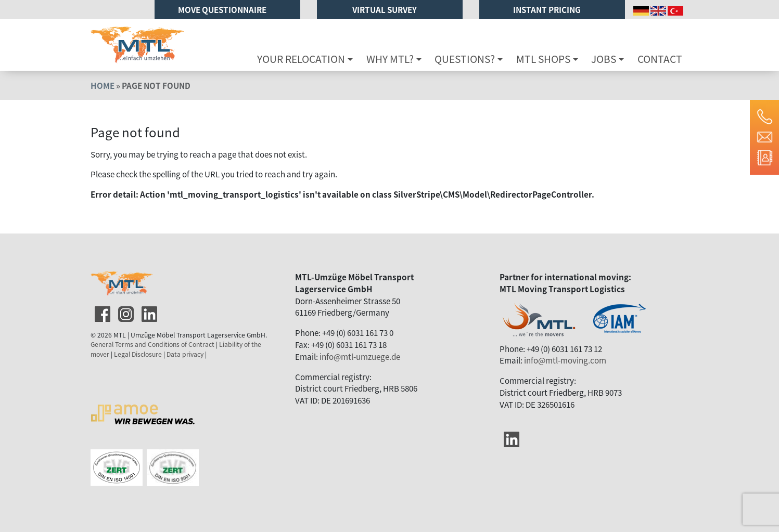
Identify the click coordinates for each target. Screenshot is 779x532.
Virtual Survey (385, 9)
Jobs (604, 59)
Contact (660, 59)
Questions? (465, 59)
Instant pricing (548, 9)
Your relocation (301, 59)
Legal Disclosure (138, 354)
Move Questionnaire (223, 9)
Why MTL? (390, 59)
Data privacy (185, 354)
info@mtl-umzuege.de (360, 356)
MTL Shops (543, 59)
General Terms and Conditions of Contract (152, 344)
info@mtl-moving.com (565, 360)
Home (103, 85)
